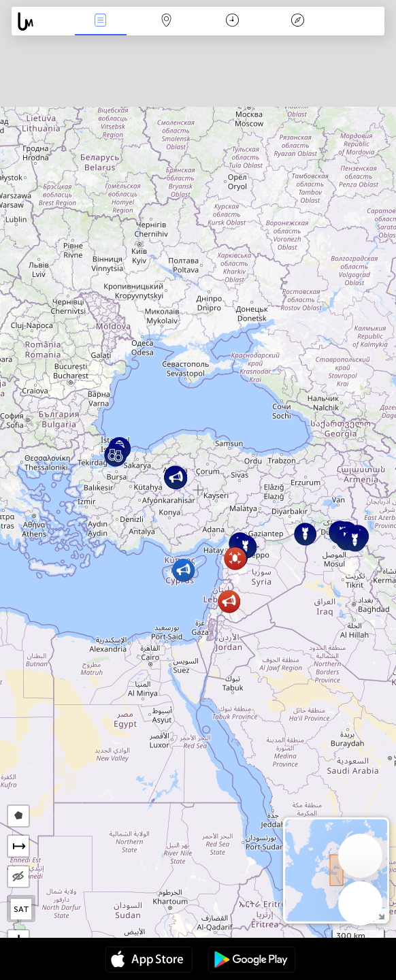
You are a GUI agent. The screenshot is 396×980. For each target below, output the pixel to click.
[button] (229, 601)
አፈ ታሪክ (298, 21)
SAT (21, 909)
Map (166, 21)
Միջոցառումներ (101, 21)
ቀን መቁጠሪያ (232, 21)
